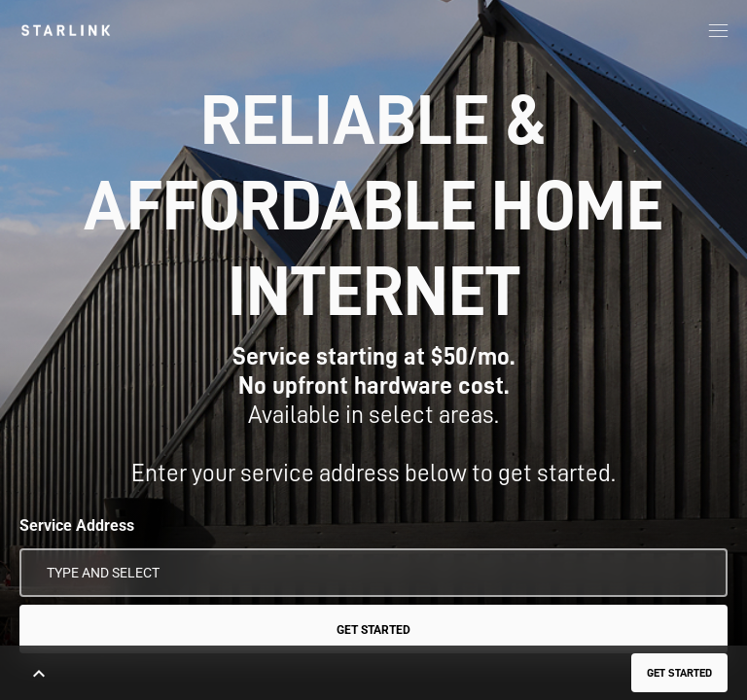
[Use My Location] (699, 573)
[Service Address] (373, 573)
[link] (66, 30)
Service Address (77, 525)
